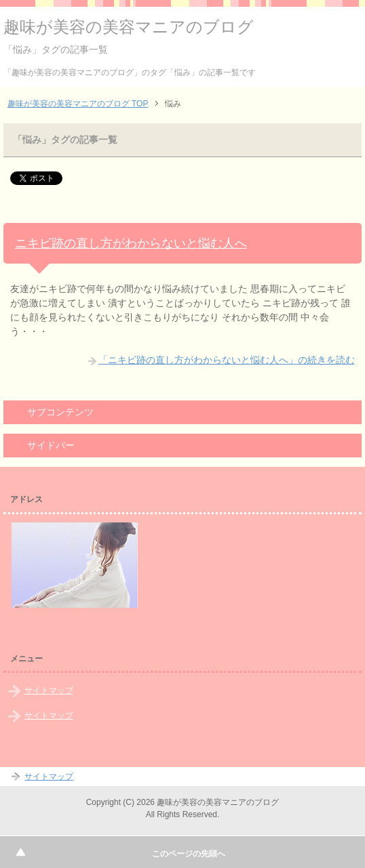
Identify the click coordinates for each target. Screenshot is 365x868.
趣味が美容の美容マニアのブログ (129, 27)
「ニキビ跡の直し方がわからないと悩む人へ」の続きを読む (227, 360)
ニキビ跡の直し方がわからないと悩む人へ (131, 243)
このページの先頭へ (189, 854)
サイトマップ (49, 690)
